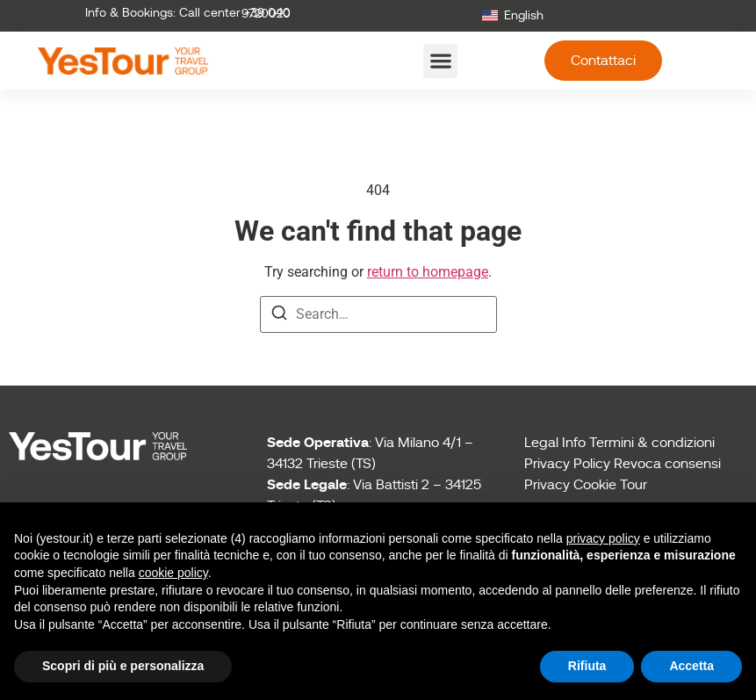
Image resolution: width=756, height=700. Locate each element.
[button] (440, 61)
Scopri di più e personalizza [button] (123, 666)
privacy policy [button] (603, 538)
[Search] (279, 316)
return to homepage (428, 272)
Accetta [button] (691, 666)
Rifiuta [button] (587, 666)
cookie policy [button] (173, 573)
